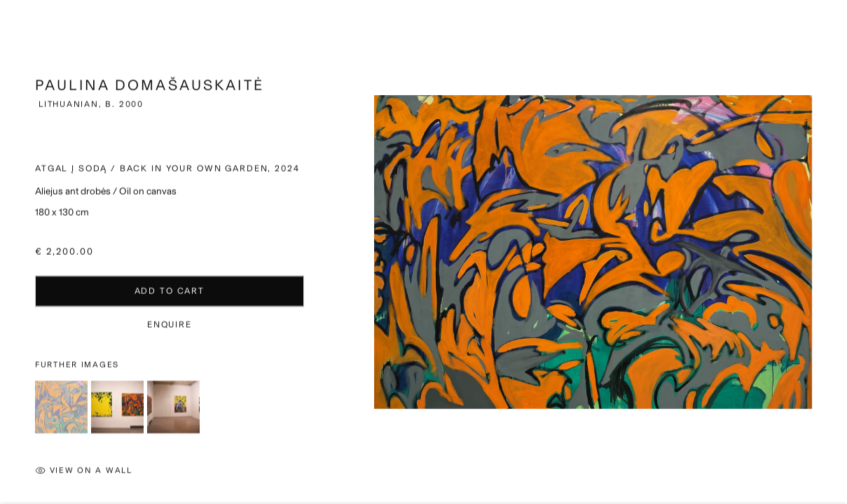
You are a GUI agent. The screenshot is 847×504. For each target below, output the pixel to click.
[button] (61, 415)
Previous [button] (14, 252)
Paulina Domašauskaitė (150, 93)
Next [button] (833, 252)
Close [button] (823, 31)
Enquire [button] (170, 332)
